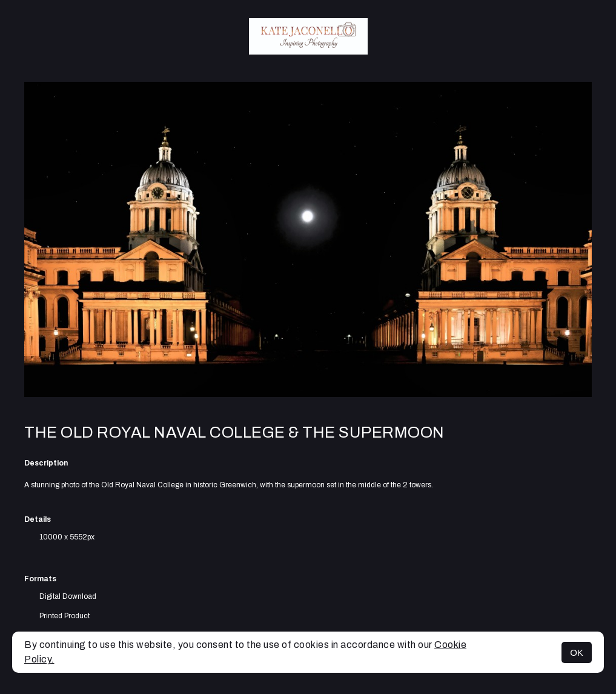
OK (577, 652)
